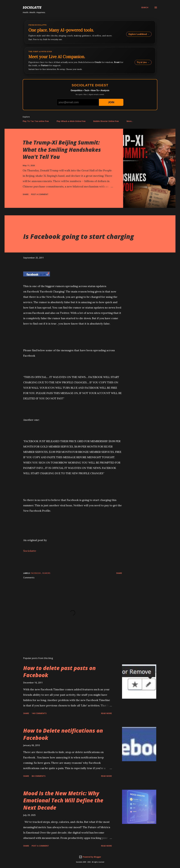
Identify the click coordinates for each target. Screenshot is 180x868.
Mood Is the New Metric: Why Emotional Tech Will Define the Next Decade (63, 800)
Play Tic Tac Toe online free (36, 121)
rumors (46, 573)
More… (130, 121)
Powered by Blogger (90, 857)
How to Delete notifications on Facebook (63, 734)
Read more (106, 713)
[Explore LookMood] (90, 32)
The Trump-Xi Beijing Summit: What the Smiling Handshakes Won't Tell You (62, 150)
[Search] (145, 7)
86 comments (39, 776)
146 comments (39, 713)
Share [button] (26, 194)
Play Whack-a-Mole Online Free (71, 121)
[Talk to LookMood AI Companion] (90, 60)
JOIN (111, 102)
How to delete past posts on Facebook (59, 672)
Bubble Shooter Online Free (106, 121)
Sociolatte (32, 7)
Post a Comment (40, 194)
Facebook (36, 573)
